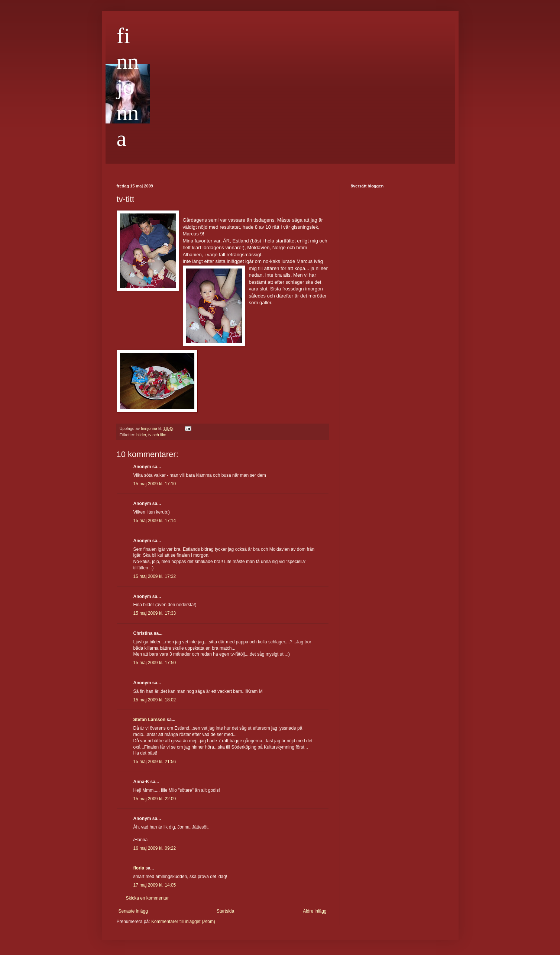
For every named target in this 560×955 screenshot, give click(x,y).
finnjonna (128, 87)
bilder (141, 435)
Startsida (225, 911)
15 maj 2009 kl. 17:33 (155, 613)
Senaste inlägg (133, 911)
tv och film (157, 435)
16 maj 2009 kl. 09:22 (155, 848)
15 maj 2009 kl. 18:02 (155, 700)
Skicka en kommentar (147, 898)
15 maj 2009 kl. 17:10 (155, 484)
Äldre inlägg (315, 911)
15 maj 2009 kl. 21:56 (155, 762)
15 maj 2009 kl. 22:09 (155, 799)
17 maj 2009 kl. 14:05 (155, 885)
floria (139, 868)
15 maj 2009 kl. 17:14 (155, 521)
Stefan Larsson (150, 720)
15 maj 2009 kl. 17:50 (155, 663)
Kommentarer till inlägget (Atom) (183, 922)
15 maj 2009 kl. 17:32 (155, 576)
